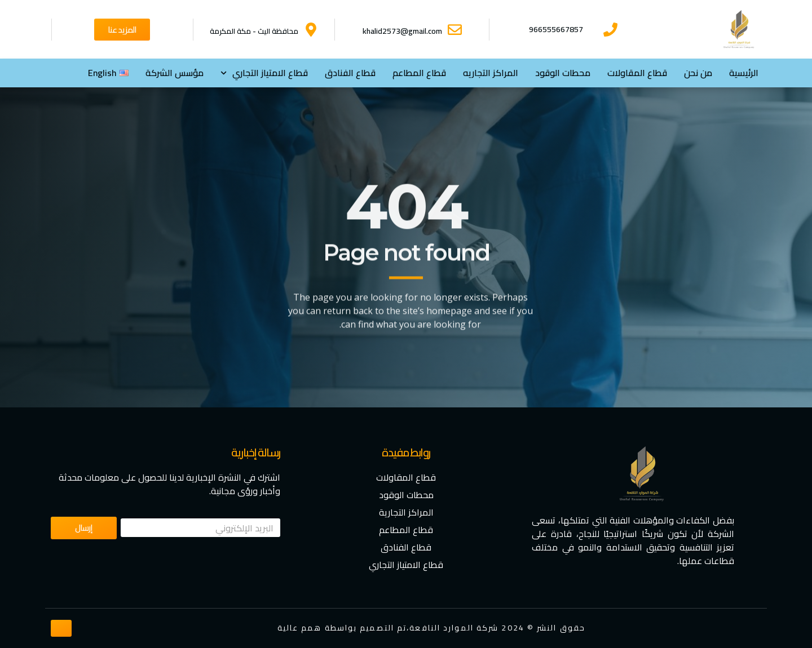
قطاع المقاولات (637, 73)
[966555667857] (610, 30)
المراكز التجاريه (491, 73)
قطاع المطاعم (419, 73)
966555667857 (556, 29)
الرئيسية (744, 73)
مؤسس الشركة (175, 73)
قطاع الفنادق (350, 73)
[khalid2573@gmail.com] (455, 30)
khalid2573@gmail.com (402, 31)
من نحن (698, 73)
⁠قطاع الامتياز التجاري (264, 73)
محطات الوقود (563, 73)
